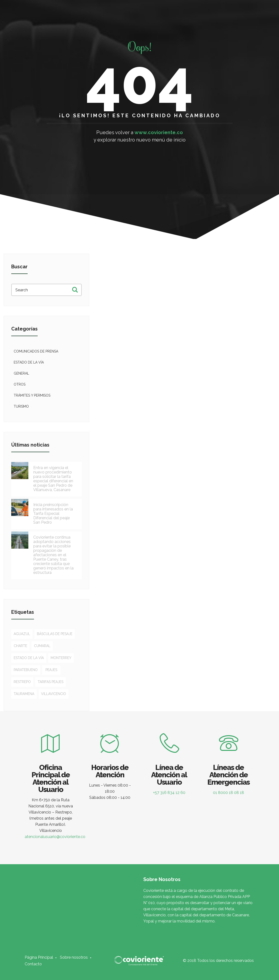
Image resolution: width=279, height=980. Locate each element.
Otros (20, 384)
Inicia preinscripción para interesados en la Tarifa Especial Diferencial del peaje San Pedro (53, 514)
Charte (20, 646)
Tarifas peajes (50, 682)
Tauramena (24, 694)
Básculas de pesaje (55, 634)
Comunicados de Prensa (36, 351)
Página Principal (39, 957)
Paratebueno (26, 670)
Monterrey (61, 658)
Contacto (33, 964)
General (21, 373)
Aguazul (22, 634)
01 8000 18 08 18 (229, 793)
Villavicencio (54, 694)
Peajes (51, 670)
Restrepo (22, 682)
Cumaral (42, 646)
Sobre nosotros (74, 957)
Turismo (21, 406)
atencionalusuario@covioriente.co (55, 837)
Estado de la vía (29, 362)
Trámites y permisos (32, 395)
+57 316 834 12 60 (169, 793)
